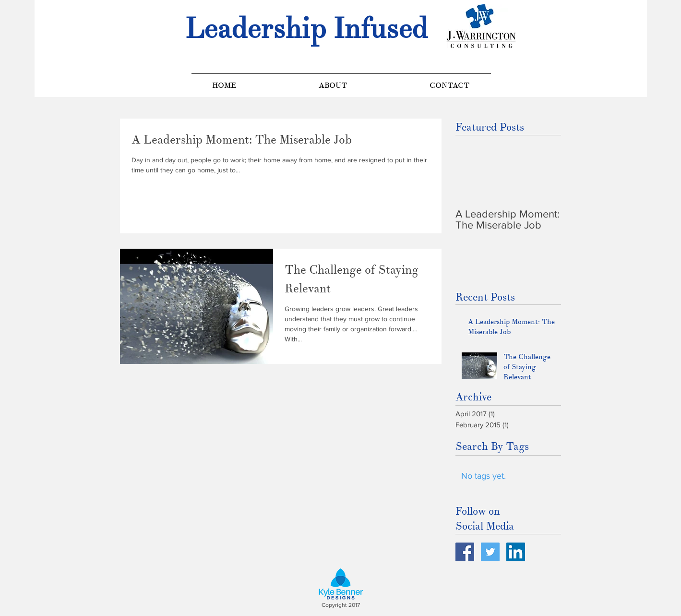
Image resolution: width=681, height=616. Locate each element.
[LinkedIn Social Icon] (516, 552)
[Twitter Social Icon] (490, 552)
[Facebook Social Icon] (465, 552)
